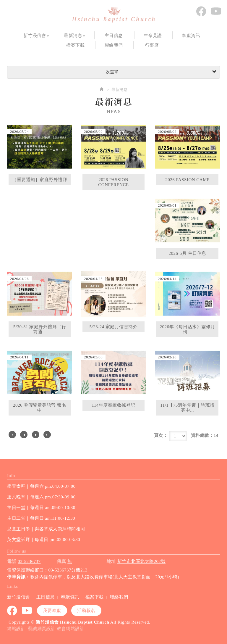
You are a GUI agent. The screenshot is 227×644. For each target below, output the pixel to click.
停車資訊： (19, 577)
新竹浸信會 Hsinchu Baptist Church (113, 15)
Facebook (201, 11)
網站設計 (16, 629)
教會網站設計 (70, 629)
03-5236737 (29, 561)
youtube (216, 11)
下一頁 (36, 435)
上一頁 (24, 435)
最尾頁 (47, 435)
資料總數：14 (205, 435)
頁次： (161, 435)
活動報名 (86, 611)
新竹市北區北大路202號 (142, 561)
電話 (12, 561)
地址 (111, 561)
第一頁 (12, 435)
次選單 (160, 72)
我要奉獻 (52, 611)
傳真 (61, 561)
